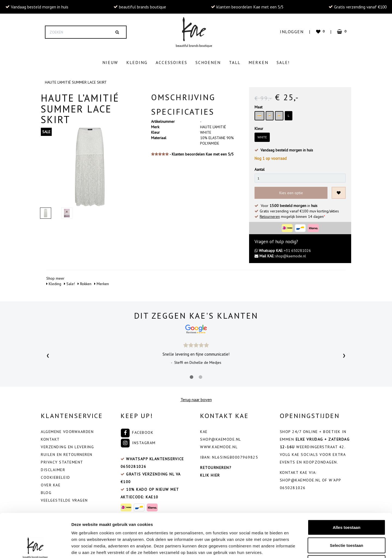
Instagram (138, 441)
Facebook (137, 431)
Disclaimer (53, 468)
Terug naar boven (196, 398)
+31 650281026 (283, 249)
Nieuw (110, 62)
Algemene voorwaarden (67, 430)
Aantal (260, 168)
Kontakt (50, 438)
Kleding (137, 62)
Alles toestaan (347, 487)
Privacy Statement (62, 461)
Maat (258, 106)
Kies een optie (291, 191)
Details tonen (294, 547)
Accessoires (171, 62)
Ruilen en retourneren (67, 453)
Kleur (259, 127)
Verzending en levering (67, 446)
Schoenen (208, 62)
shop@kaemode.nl (280, 255)
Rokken (85, 282)
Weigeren (346, 522)
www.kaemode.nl (219, 446)
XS (259, 114)
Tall (235, 62)
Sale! (283, 62)
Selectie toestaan (347, 504)
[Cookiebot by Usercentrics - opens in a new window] (35, 547)
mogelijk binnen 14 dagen (292, 215)
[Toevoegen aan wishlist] (339, 191)
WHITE (262, 136)
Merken (258, 62)
